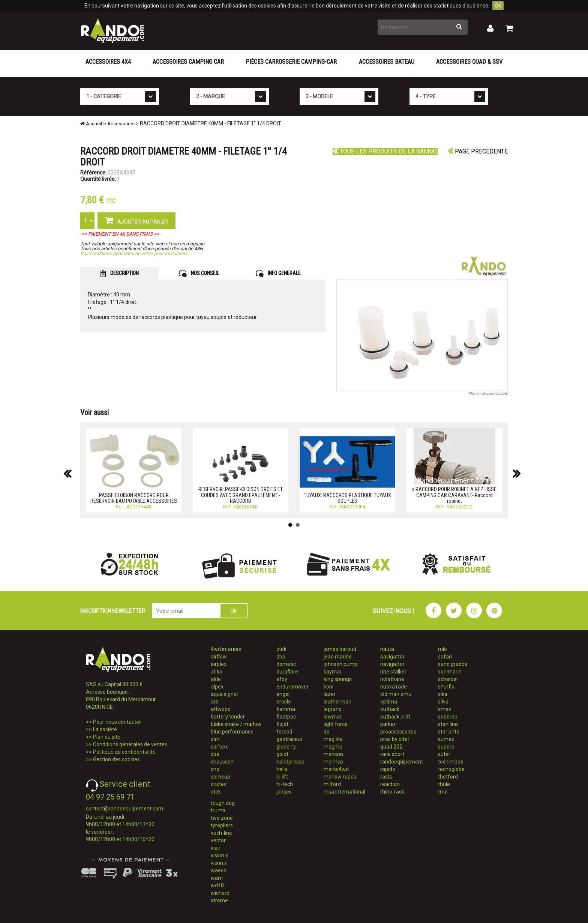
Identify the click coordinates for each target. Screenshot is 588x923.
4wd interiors (226, 649)
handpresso (290, 762)
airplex (219, 664)
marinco (333, 762)
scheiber (448, 679)
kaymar (333, 672)
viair (216, 848)
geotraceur (289, 739)
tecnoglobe (451, 769)
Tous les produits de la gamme (385, 151)
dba (281, 657)
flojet (282, 724)
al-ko (217, 672)
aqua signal (224, 694)
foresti (284, 732)
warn (217, 878)
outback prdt (395, 717)
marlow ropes (340, 777)
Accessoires (121, 124)
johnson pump (340, 664)
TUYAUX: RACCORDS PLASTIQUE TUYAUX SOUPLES (347, 498)
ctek (216, 792)
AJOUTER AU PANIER (136, 220)
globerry (286, 747)
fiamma (286, 709)
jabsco (284, 792)
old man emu (396, 694)
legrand (333, 709)
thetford (448, 777)
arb (215, 702)
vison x (219, 863)
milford (332, 784)
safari (445, 657)
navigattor (392, 657)
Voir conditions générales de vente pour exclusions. (134, 253)
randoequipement (402, 762)
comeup (220, 777)
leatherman (337, 702)
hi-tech (285, 784)
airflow (219, 657)
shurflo (446, 687)
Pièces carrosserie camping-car (291, 62)
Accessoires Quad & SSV (469, 62)
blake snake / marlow (236, 724)
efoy (282, 679)
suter (444, 754)
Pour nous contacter (117, 722)
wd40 (217, 885)
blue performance (232, 732)
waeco (219, 870)
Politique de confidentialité (124, 752)
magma (333, 747)
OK (498, 6)
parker (388, 724)
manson (333, 754)
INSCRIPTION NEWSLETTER (113, 611)
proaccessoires (398, 732)
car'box (219, 747)
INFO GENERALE (278, 274)
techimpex (451, 762)
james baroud (340, 649)
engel (283, 694)
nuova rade (394, 687)
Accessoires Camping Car (188, 62)
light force (336, 724)
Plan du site (107, 737)
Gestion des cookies (116, 759)
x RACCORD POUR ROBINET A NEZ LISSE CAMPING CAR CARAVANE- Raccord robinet (454, 495)
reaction (390, 784)
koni (328, 687)
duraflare (287, 672)
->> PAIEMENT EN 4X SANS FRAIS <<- (120, 234)
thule (444, 784)
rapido (388, 769)
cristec (219, 784)
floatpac (286, 717)
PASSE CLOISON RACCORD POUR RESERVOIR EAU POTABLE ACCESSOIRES (134, 498)
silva (443, 702)
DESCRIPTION (119, 274)
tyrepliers (222, 825)
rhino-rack (392, 792)
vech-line (221, 833)
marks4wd (336, 769)
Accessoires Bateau (387, 62)
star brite (449, 732)
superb (446, 747)
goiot (282, 754)
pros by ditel (394, 739)
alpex (217, 687)
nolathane (392, 679)
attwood (221, 709)
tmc (443, 792)
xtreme (219, 900)
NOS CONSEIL (199, 274)
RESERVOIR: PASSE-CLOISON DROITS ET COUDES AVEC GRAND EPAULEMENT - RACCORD (241, 495)
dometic (286, 664)
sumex (446, 739)
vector (218, 840)
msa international (344, 792)
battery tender (228, 717)
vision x (219, 855)
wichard (220, 893)
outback (390, 709)
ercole (284, 702)
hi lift (282, 777)
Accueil (91, 124)
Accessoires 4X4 (108, 62)
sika (443, 694)
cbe (215, 754)
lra (327, 732)
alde (216, 679)
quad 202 (391, 747)
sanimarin (450, 672)
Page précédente (478, 151)
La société (105, 729)
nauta (387, 649)
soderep (448, 717)
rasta (386, 777)
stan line (448, 724)
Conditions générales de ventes (130, 744)
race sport (392, 754)
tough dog (223, 803)
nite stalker (393, 672)
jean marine (338, 657)
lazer (330, 694)
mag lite (333, 739)
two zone (222, 818)
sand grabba (453, 664)
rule (442, 649)
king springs (338, 679)
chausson (222, 762)
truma (218, 810)
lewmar (333, 717)
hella (282, 769)
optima (389, 702)
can (215, 739)
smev (445, 709)
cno (215, 769)
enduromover (292, 687)
